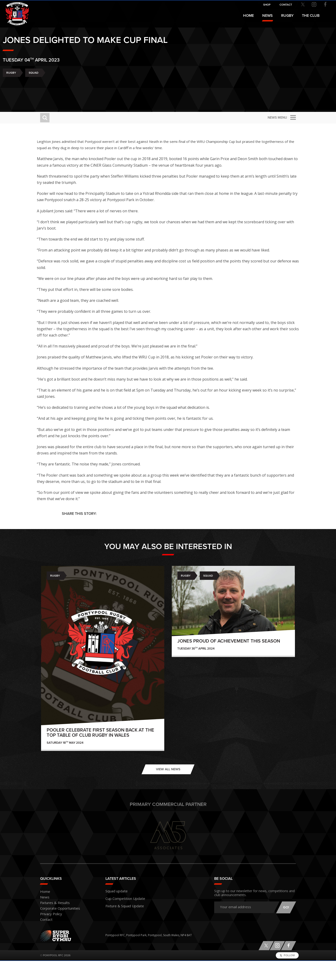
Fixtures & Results (52, 922)
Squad (71, 86)
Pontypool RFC (14, 11)
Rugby (49, 86)
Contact (45, 939)
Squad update (115, 910)
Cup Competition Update (122, 916)
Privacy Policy (49, 933)
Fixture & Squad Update (121, 923)
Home (248, 16)
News (268, 16)
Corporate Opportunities (57, 928)
